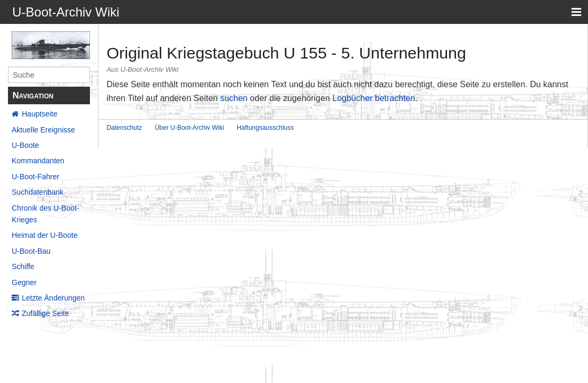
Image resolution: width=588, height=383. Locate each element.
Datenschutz (124, 128)
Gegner (24, 282)
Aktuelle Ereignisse (43, 130)
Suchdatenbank (38, 192)
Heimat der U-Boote (45, 235)
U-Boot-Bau (31, 251)
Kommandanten (38, 161)
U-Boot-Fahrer (35, 177)
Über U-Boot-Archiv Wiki (189, 128)
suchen (234, 98)
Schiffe (23, 267)
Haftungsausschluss (265, 128)
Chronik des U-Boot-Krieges (45, 214)
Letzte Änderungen (53, 298)
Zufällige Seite (45, 313)
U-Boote (25, 145)
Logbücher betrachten (374, 98)
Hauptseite (40, 114)
